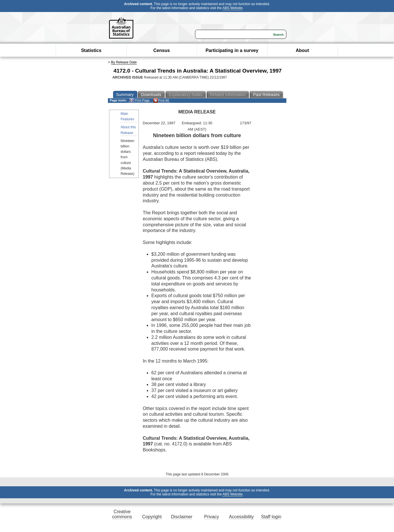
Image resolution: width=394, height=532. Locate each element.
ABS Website (232, 8)
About (302, 50)
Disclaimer (182, 517)
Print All (161, 100)
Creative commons (122, 514)
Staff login (271, 517)
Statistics (91, 50)
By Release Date (124, 62)
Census (162, 50)
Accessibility (241, 517)
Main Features (127, 116)
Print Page (139, 100)
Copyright (152, 517)
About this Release (128, 130)
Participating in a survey (232, 50)
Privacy (212, 517)
